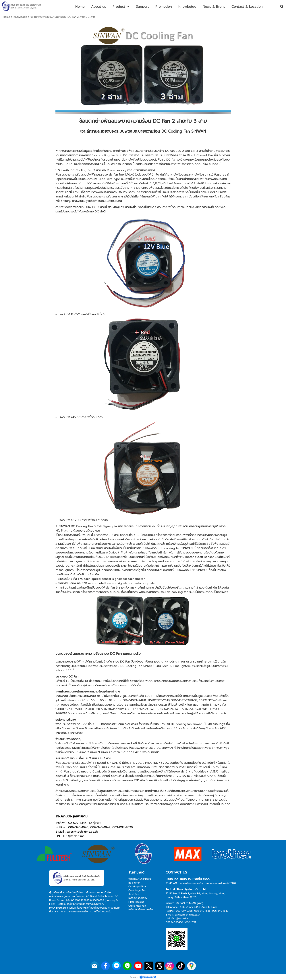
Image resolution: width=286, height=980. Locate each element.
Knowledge (20, 17)
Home (7, 17)
